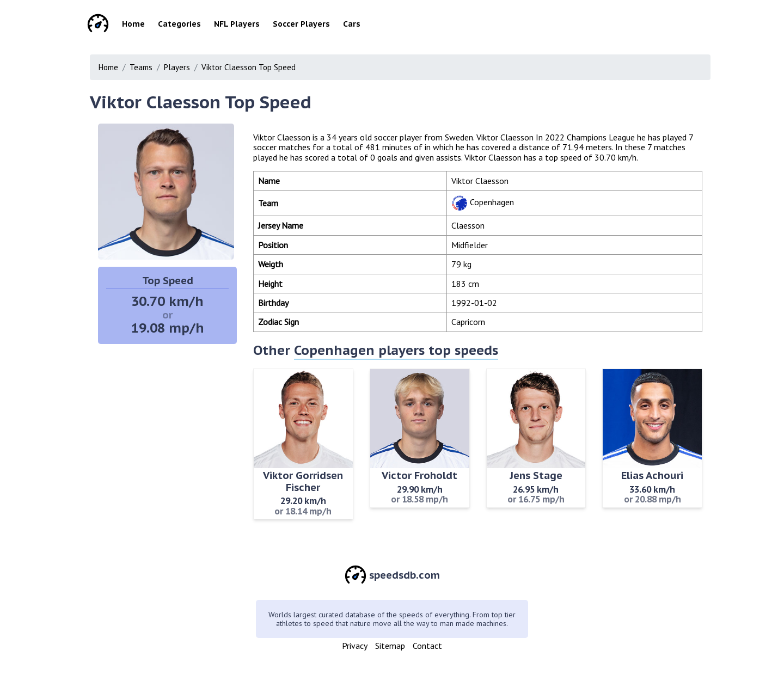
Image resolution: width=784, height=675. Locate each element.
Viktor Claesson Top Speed (249, 67)
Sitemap (390, 646)
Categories (179, 24)
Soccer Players (301, 24)
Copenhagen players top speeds (396, 350)
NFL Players (237, 24)
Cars (352, 24)
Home (133, 24)
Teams (141, 67)
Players (177, 67)
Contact (427, 646)
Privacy (355, 646)
